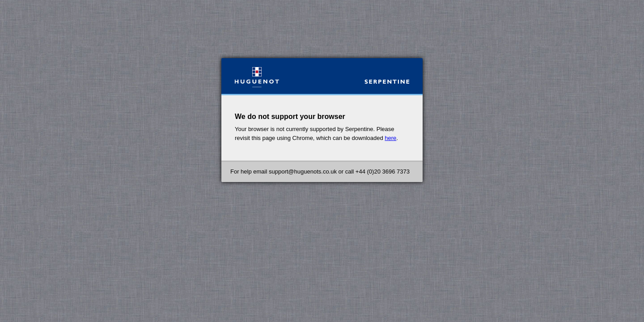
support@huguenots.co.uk (303, 172)
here (390, 138)
